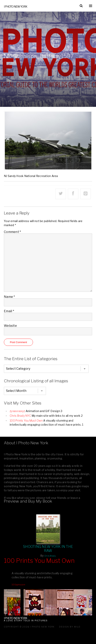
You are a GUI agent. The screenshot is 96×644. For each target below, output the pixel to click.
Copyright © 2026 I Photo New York (29, 627)
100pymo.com (18, 585)
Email (9, 311)
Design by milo (70, 627)
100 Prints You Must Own (26, 420)
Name (10, 297)
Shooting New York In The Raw (48, 549)
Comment (12, 232)
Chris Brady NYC (20, 416)
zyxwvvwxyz (17, 411)
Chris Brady (50, 556)
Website (10, 326)
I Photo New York (16, 7)
